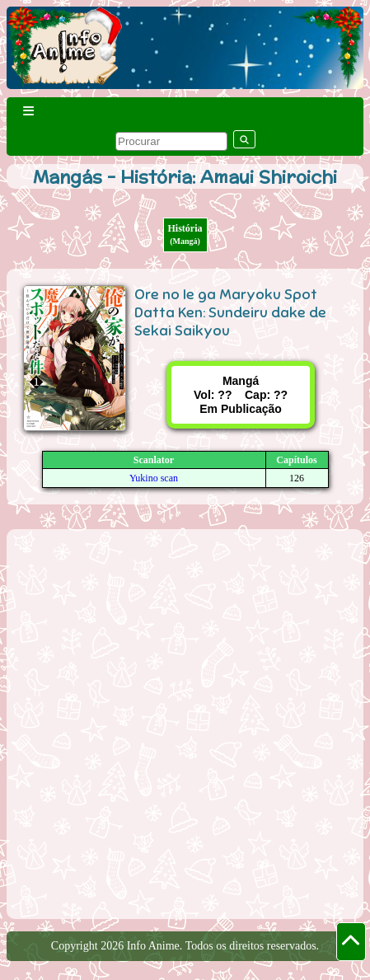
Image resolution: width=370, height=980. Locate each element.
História (185, 234)
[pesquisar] (171, 141)
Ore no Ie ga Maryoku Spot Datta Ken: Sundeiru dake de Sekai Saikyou (230, 312)
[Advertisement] (185, 722)
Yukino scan (154, 478)
